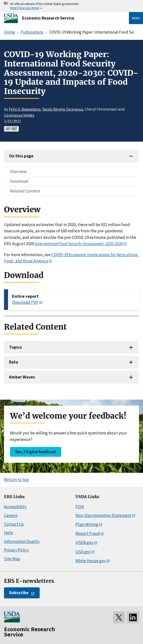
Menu (136, 18)
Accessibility (15, 507)
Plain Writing (87, 524)
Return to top (16, 480)
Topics (15, 347)
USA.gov (83, 552)
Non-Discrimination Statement (103, 515)
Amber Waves (22, 377)
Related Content (25, 191)
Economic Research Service (48, 18)
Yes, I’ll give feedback (36, 452)
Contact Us (14, 524)
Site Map (12, 559)
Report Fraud (88, 533)
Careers (11, 515)
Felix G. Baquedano (25, 109)
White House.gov (91, 561)
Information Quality (22, 541)
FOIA (80, 507)
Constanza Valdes (19, 115)
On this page (21, 156)
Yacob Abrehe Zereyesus (63, 109)
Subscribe (19, 593)
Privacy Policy (16, 550)
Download (19, 181)
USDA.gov (84, 542)
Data (14, 362)
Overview (18, 171)
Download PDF (25, 302)
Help (9, 533)
